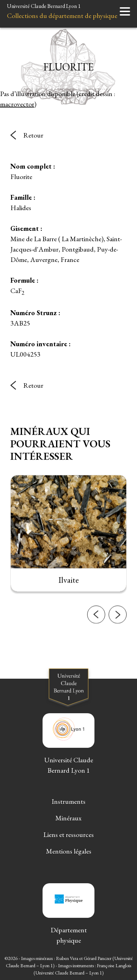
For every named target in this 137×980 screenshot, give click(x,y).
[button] (96, 648)
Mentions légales (69, 851)
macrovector (17, 104)
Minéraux (68, 818)
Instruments (68, 801)
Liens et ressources (68, 835)
